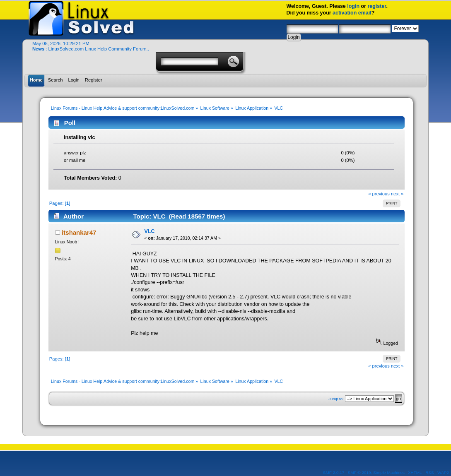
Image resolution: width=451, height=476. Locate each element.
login (353, 6)
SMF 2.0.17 (334, 472)
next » (397, 194)
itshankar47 (79, 232)
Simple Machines (389, 472)
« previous (379, 194)
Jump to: (336, 399)
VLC (149, 231)
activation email (352, 13)
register (377, 6)
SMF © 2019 (359, 472)
